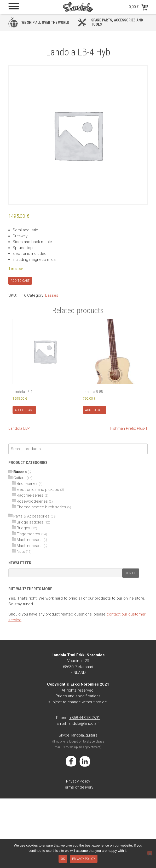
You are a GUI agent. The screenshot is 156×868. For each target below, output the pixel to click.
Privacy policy (84, 859)
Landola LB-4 (20, 428)
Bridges (24, 528)
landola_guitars (84, 735)
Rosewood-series (32, 501)
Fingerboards (28, 534)
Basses (52, 295)
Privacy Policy (78, 781)
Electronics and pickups (38, 490)
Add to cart (20, 281)
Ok (63, 859)
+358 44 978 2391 (85, 718)
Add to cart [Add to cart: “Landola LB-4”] (24, 410)
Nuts (21, 551)
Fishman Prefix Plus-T (129, 428)
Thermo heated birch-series (41, 507)
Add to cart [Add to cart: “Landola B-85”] (95, 410)
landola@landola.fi (84, 723)
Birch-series (27, 484)
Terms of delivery (78, 787)
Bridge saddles (30, 522)
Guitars (19, 478)
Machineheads (30, 540)
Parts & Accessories (31, 516)
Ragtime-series (30, 495)
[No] (150, 853)
